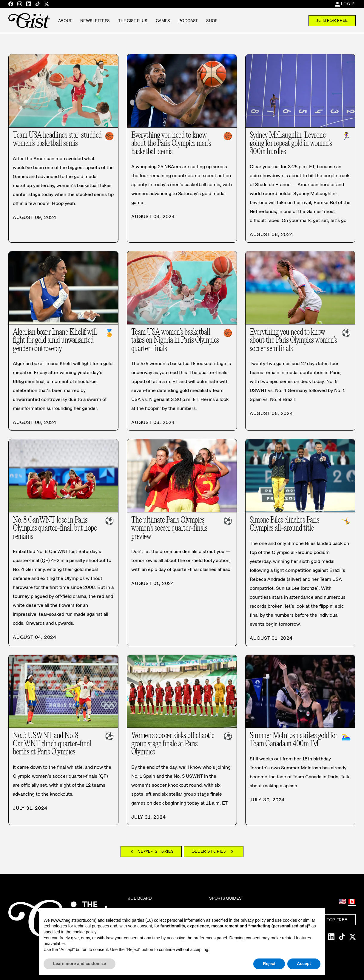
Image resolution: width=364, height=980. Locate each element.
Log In (348, 4)
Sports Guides (225, 898)
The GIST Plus (133, 21)
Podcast (188, 21)
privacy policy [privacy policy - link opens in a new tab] (253, 920)
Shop (212, 21)
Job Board (140, 898)
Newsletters (95, 21)
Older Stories (214, 852)
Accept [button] (304, 964)
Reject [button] (269, 964)
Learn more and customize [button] (80, 964)
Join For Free (332, 20)
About (65, 21)
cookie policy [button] (84, 932)
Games (163, 21)
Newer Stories (151, 852)
